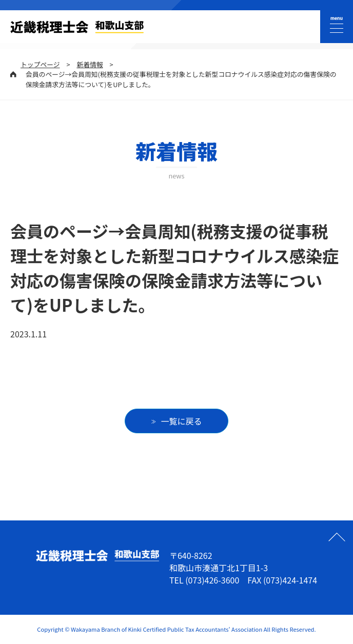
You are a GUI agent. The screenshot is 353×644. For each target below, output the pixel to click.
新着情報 (90, 64)
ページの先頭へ (337, 537)
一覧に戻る (182, 421)
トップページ (40, 64)
